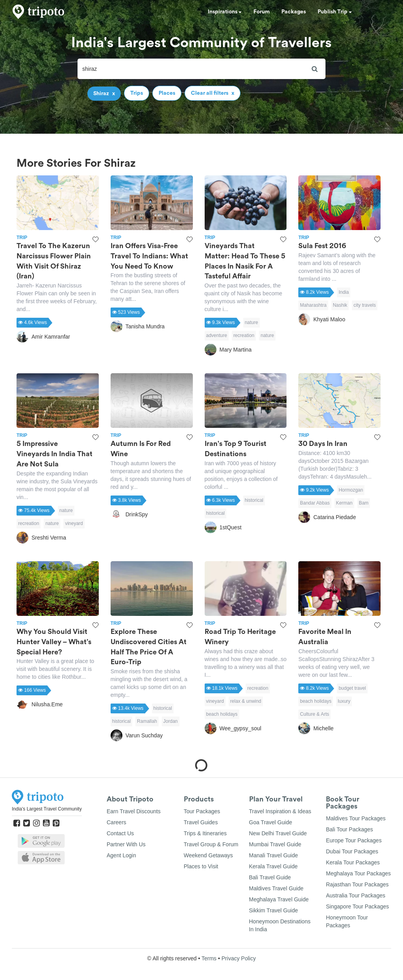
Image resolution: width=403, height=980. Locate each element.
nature (251, 322)
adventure (217, 335)
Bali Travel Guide (270, 877)
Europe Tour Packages (354, 840)
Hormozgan (351, 490)
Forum (262, 12)
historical (254, 500)
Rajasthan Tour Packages (357, 884)
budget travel (352, 688)
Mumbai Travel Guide (275, 844)
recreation (244, 335)
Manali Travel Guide (274, 855)
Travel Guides (201, 822)
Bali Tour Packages (349, 829)
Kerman (344, 503)
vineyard (74, 523)
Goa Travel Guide (271, 822)
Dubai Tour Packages (352, 851)
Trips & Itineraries (205, 833)
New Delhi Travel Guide (278, 833)
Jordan (171, 721)
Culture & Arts (314, 714)
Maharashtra (313, 305)
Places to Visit (201, 866)
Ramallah (147, 721)
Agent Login (121, 855)
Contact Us (120, 833)
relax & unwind (246, 701)
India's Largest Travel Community (47, 809)
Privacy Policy (239, 958)
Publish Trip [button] (335, 12)
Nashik (340, 305)
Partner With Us (126, 844)
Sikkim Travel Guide (274, 910)
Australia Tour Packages (356, 895)
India (344, 292)
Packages (294, 12)
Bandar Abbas (315, 503)
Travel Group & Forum (211, 844)
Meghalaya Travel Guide (279, 899)
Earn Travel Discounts (134, 811)
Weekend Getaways (208, 855)
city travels (365, 305)
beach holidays (222, 714)
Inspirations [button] (225, 12)
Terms (209, 958)
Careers (116, 822)
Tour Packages (202, 811)
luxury (344, 701)
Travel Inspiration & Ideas (280, 811)
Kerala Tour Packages (353, 862)
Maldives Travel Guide (276, 888)
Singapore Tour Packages (357, 906)
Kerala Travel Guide (274, 866)
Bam (364, 503)
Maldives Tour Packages (356, 818)
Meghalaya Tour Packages (358, 873)
